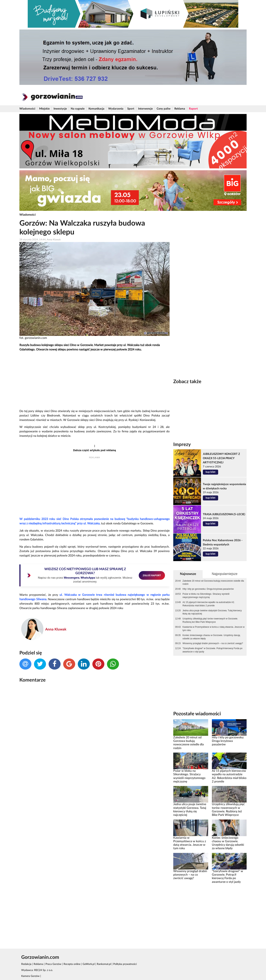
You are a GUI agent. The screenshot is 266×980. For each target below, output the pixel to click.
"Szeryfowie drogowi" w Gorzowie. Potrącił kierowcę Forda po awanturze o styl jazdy (212, 650)
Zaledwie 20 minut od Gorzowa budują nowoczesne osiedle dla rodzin (213, 583)
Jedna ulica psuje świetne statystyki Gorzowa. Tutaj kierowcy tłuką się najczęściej (212, 612)
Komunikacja (96, 109)
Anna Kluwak (56, 629)
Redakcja (26, 964)
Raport (193, 109)
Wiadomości (27, 109)
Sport (131, 109)
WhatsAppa (88, 578)
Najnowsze (188, 574)
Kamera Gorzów (30, 976)
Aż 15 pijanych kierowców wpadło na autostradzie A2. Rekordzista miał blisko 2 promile (209, 604)
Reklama (180, 109)
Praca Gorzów (53, 964)
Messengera (71, 578)
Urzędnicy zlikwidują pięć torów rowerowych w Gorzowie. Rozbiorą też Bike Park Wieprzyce (210, 620)
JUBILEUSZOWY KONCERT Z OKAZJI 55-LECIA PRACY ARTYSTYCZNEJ (221, 458)
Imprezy (182, 445)
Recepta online (72, 964)
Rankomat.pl (104, 964)
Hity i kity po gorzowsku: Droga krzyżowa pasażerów (208, 589)
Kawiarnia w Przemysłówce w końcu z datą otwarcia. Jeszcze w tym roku (214, 629)
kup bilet (210, 472)
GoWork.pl (89, 964)
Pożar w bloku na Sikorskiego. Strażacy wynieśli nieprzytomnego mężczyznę (206, 596)
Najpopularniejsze (225, 574)
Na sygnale (78, 109)
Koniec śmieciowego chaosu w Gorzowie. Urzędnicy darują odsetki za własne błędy (211, 637)
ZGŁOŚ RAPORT (152, 575)
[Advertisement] (94, 381)
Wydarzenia (116, 109)
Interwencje (145, 109)
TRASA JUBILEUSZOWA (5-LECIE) (224, 514)
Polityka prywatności (125, 964)
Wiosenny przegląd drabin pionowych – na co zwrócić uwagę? (213, 643)
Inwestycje (60, 109)
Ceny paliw (164, 109)
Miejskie (44, 109)
